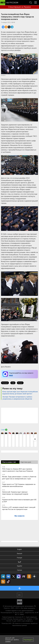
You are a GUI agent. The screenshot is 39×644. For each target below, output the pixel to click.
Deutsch (20, 553)
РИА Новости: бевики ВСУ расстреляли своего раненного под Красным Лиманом (18, 470)
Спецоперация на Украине (19, 7)
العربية (19, 562)
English (19, 549)
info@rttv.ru (29, 621)
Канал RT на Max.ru (19, 576)
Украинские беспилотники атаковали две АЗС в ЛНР (19, 501)
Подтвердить (28, 640)
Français (19, 558)
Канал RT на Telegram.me (3, 576)
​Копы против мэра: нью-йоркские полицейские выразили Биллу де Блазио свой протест (20, 393)
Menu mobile (36, 1)
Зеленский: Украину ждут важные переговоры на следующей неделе (15, 493)
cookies (8, 641)
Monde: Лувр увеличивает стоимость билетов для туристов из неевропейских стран (19, 478)
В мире (20, 383)
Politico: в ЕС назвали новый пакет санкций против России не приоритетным (19, 508)
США (13, 383)
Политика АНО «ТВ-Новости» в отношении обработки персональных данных (20, 624)
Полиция (5, 383)
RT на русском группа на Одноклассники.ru (29, 576)
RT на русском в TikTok (8, 582)
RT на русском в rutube (24, 576)
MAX (11, 375)
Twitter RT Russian (14, 576)
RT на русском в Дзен (34, 576)
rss (3, 582)
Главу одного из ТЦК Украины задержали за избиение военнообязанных (19, 485)
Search (31, 1)
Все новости (19, 516)
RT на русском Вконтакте (8, 576)
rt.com (19, 611)
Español (19, 566)
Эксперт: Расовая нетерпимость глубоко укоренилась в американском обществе (17, 398)
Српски (20, 570)
